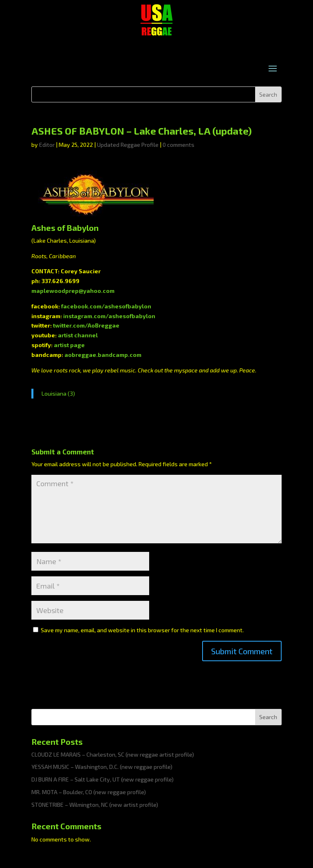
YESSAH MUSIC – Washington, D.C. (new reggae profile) (102, 767)
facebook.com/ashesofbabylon (106, 306)
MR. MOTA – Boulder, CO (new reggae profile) (89, 792)
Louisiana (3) (58, 393)
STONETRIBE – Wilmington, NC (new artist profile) (95, 805)
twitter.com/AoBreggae (86, 325)
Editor (47, 145)
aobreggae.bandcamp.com (103, 355)
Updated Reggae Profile (128, 145)
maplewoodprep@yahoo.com (73, 291)
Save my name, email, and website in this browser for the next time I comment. (142, 630)
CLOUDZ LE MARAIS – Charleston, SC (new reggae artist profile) (113, 754)
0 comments (179, 145)
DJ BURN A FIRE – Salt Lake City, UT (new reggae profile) (102, 779)
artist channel (78, 335)
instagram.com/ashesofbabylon (109, 316)
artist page (69, 345)
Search (268, 717)
